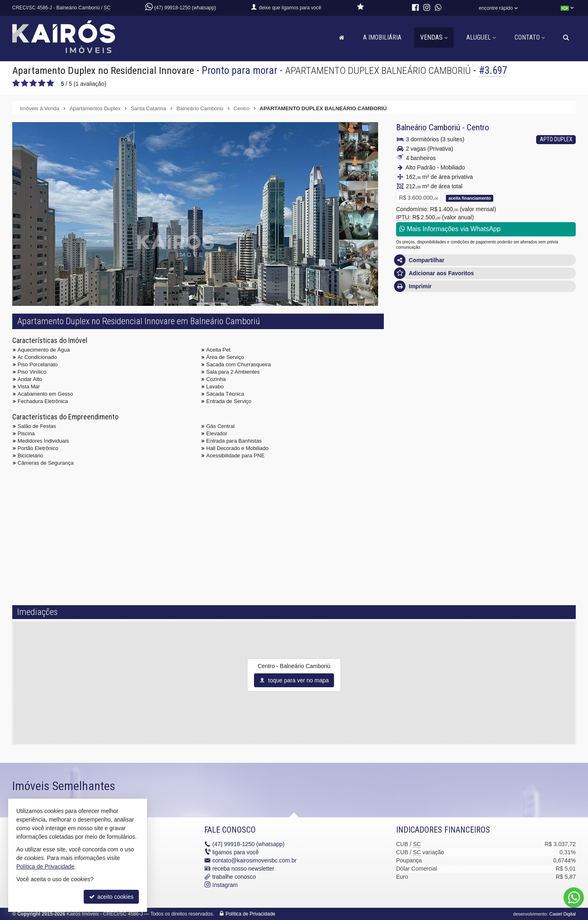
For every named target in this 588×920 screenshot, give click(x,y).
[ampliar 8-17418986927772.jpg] (359, 254)
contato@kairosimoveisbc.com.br (254, 860)
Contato (530, 37)
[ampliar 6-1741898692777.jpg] (359, 196)
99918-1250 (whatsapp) (248, 844)
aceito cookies (111, 897)
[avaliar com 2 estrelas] (25, 83)
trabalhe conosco (234, 877)
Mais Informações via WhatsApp (450, 229)
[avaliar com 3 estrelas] (33, 83)
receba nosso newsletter (243, 869)
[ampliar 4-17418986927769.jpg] (359, 137)
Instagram (225, 885)
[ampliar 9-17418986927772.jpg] (359, 284)
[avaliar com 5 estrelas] (50, 83)
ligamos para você (236, 852)
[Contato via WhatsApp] (574, 898)
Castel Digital (562, 914)
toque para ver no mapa (294, 680)
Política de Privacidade (250, 914)
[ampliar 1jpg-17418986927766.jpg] (176, 259)
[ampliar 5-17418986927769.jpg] (359, 166)
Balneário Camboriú (428, 127)
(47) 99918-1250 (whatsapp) (185, 8)
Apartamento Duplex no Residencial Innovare (104, 70)
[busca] (566, 38)
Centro (478, 127)
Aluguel (481, 37)
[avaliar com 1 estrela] (16, 83)
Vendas (434, 37)
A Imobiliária (382, 37)
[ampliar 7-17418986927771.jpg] (359, 225)
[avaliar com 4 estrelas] (42, 83)
